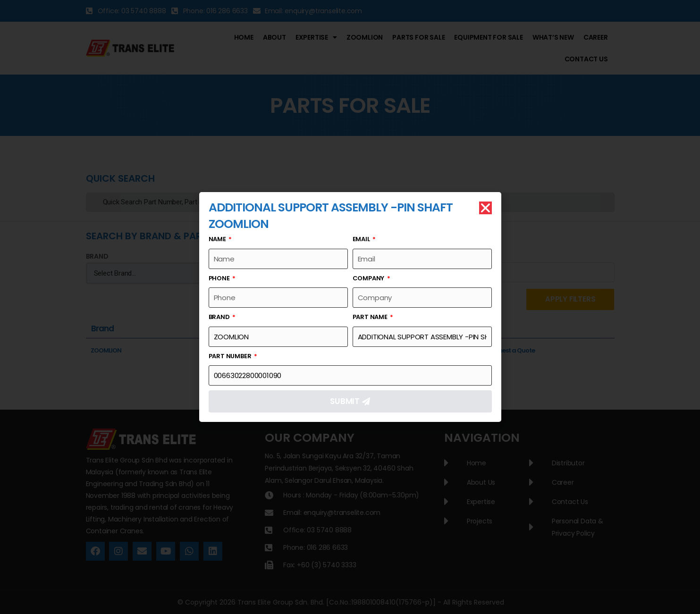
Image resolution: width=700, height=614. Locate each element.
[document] (350, 307)
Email (362, 239)
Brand (220, 317)
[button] (485, 208)
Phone (220, 278)
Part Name (371, 317)
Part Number (231, 356)
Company (369, 278)
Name (218, 239)
